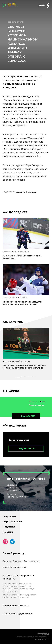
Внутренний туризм (26, 479)
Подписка (9, 527)
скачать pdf (28, 416)
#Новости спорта (20, 252)
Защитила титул (37, 405)
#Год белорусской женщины (16, 361)
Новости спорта (16, 22)
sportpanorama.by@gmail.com (18, 613)
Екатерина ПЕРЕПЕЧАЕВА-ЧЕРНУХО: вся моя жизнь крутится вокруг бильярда (24, 367)
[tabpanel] (26, 351)
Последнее (15, 212)
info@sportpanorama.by (14, 567)
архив (11, 391)
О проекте (9, 516)
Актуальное (13, 322)
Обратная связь (13, 522)
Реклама (8, 532)
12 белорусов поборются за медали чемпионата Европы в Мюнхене (22, 303)
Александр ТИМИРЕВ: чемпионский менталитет (22, 257)
